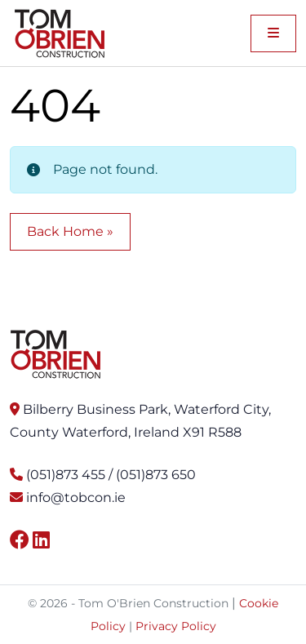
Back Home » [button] (70, 231)
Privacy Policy (176, 626)
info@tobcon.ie (76, 497)
